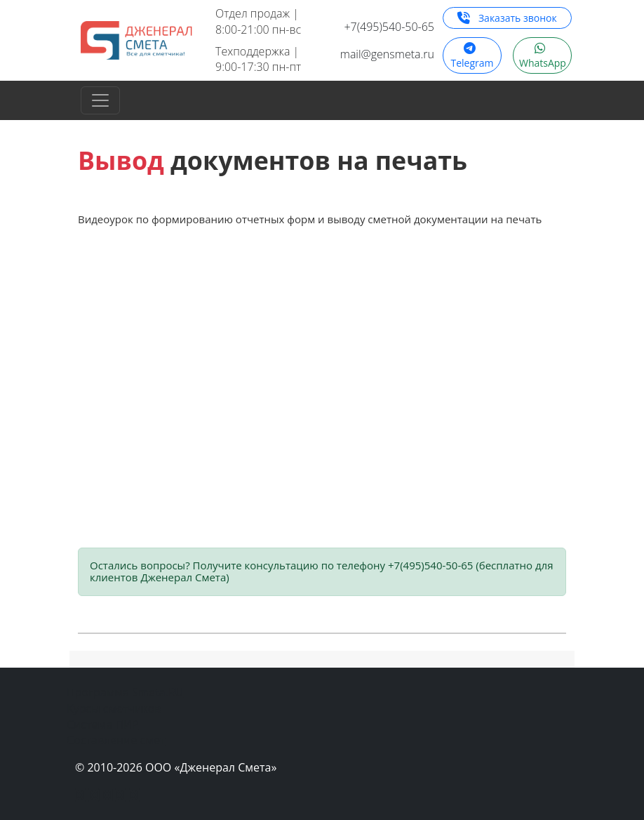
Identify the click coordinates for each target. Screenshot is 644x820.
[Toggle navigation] (100, 100)
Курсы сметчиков (114, 708)
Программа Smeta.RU (125, 692)
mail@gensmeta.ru (387, 54)
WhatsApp (543, 59)
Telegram (472, 59)
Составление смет (116, 740)
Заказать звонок (507, 18)
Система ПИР (103, 725)
